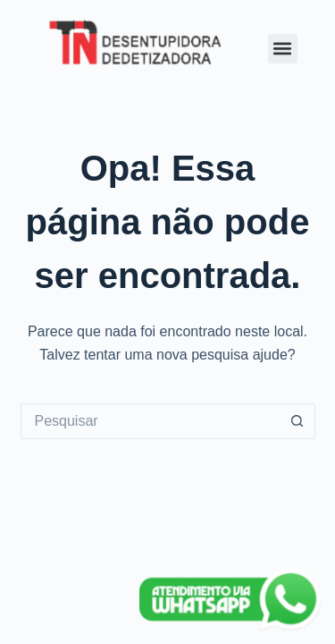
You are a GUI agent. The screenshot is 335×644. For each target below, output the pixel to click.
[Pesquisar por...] (150, 421)
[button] (283, 49)
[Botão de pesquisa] (297, 421)
